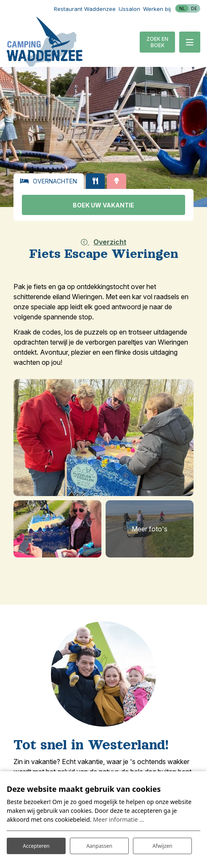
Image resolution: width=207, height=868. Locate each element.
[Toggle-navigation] (190, 42)
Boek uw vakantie (103, 205)
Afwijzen (162, 846)
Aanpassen (99, 846)
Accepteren (36, 846)
